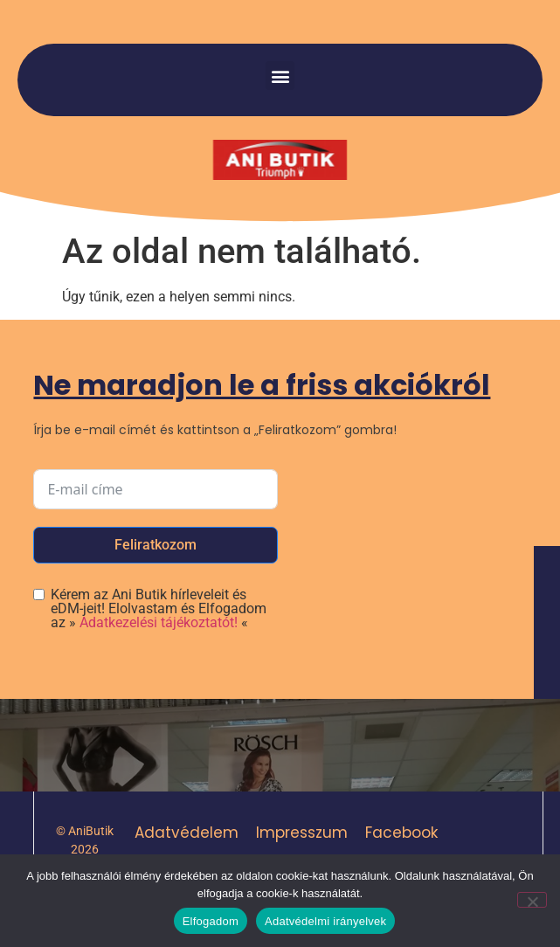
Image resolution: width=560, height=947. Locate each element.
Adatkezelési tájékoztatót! (159, 622)
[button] (280, 76)
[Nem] (532, 900)
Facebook (401, 833)
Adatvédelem (187, 833)
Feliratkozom (156, 545)
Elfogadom (211, 921)
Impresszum (302, 833)
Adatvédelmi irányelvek (325, 921)
